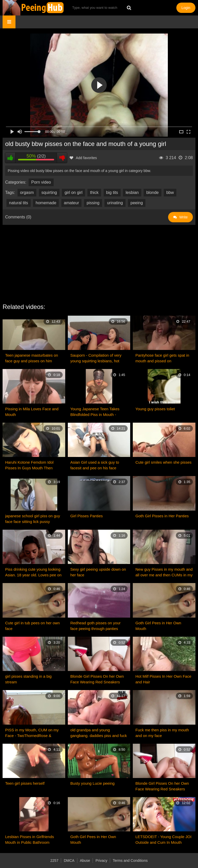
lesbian (132, 193)
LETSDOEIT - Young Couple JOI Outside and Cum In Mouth (163, 840)
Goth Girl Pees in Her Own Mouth (158, 626)
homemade (46, 203)
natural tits (19, 203)
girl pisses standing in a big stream (28, 679)
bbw (170, 193)
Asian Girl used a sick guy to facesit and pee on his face (95, 465)
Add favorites (83, 158)
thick (94, 193)
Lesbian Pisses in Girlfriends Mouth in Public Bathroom (30, 840)
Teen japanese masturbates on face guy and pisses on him (32, 358)
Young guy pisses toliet (155, 409)
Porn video (41, 182)
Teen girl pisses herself (25, 783)
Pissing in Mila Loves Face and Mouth (32, 412)
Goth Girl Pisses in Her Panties (162, 516)
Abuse (85, 861)
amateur (72, 203)
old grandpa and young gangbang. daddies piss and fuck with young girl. (99, 733)
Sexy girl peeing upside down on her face (98, 572)
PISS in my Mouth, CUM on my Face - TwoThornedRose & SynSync (32, 733)
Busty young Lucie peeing (93, 783)
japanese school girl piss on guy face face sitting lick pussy (33, 519)
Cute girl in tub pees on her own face (32, 626)
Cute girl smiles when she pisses (163, 462)
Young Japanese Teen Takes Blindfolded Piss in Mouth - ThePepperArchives (95, 412)
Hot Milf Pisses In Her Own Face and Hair (163, 679)
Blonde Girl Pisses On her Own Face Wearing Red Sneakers (97, 679)
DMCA (69, 861)
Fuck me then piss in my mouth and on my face (162, 733)
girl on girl (73, 193)
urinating (115, 203)
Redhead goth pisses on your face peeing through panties (96, 626)
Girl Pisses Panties (87, 516)
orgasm (27, 193)
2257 (54, 861)
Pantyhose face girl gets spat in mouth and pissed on (162, 358)
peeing (137, 203)
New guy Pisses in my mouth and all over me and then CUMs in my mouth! (164, 572)
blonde (152, 193)
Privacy (101, 861)
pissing (93, 203)
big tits (112, 193)
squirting (49, 193)
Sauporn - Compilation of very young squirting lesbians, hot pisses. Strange (96, 358)
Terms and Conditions (130, 861)
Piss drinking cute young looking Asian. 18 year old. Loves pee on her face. (33, 572)
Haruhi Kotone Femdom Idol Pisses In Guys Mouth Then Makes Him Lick (29, 465)
